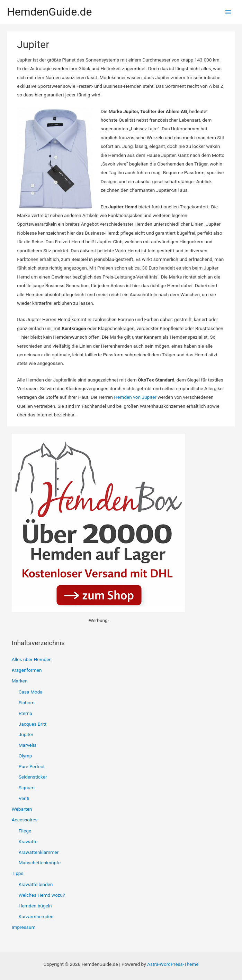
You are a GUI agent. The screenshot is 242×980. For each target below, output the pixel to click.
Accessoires (25, 820)
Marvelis (28, 745)
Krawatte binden (36, 884)
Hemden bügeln (35, 906)
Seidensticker (33, 777)
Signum (27, 788)
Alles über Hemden (32, 659)
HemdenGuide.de (50, 12)
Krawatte (28, 841)
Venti (24, 798)
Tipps (18, 873)
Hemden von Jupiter (135, 397)
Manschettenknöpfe (40, 863)
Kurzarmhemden (36, 916)
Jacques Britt (33, 724)
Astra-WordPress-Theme (173, 964)
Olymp (25, 756)
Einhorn (27, 703)
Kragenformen (27, 670)
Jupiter (26, 734)
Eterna (25, 713)
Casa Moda (31, 692)
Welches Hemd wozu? (42, 895)
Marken (20, 681)
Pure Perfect (32, 766)
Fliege (25, 831)
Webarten (22, 809)
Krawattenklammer (39, 852)
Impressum (24, 927)
